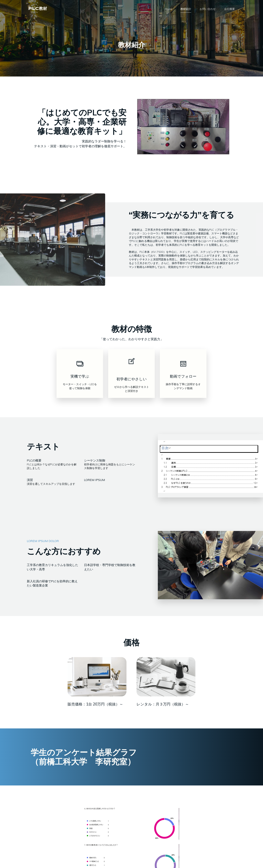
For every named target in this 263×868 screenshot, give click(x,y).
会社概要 (229, 9)
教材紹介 (186, 9)
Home (168, 9)
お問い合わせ (208, 9)
